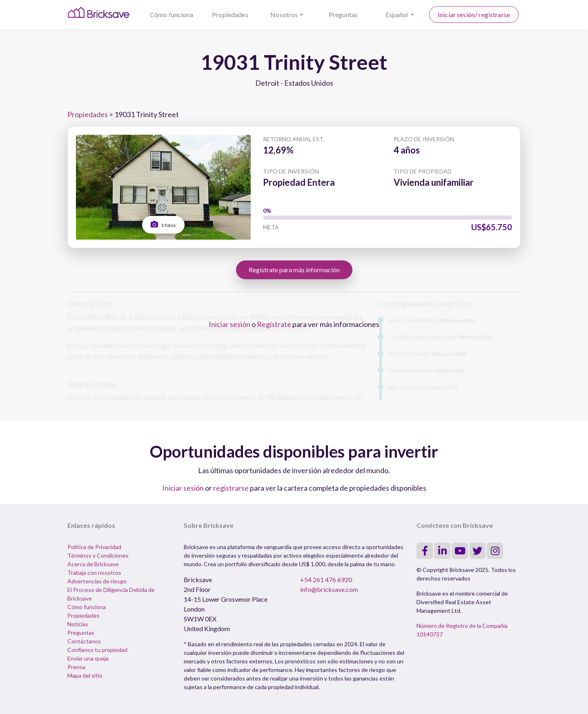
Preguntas (343, 14)
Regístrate (274, 324)
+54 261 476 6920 (326, 579)
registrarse (231, 488)
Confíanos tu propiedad (97, 650)
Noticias (78, 624)
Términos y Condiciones (98, 555)
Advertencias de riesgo (97, 581)
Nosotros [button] (284, 14)
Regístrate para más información (294, 270)
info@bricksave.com (329, 589)
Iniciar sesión (229, 324)
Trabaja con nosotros (94, 573)
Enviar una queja (88, 658)
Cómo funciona (171, 14)
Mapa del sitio (85, 675)
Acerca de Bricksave (93, 564)
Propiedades (230, 14)
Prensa (76, 667)
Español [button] (397, 14)
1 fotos (163, 224)
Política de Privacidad (94, 547)
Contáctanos (84, 641)
